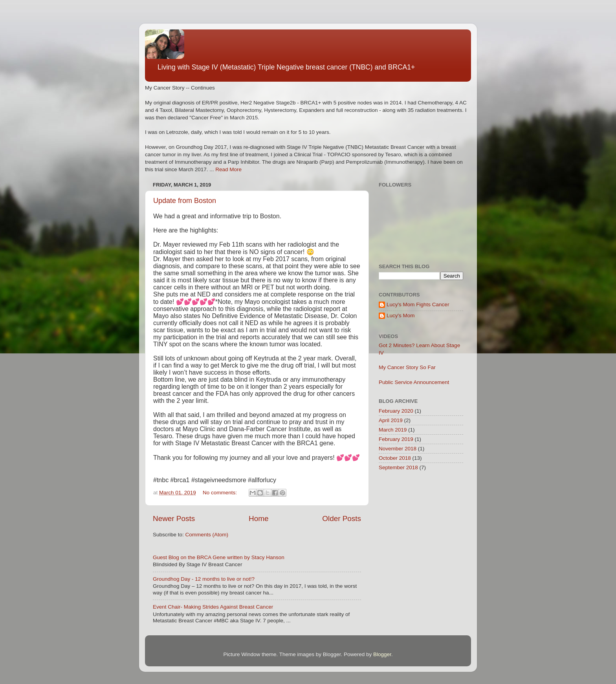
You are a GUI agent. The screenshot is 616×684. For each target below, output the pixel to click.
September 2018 (398, 467)
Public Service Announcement (414, 382)
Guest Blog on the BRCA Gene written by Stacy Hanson (219, 557)
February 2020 (396, 411)
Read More (228, 169)
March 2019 (393, 430)
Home (258, 518)
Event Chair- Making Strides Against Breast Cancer (213, 607)
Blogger (382, 654)
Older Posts (342, 518)
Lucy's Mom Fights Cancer (418, 305)
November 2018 (398, 449)
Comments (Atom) (207, 535)
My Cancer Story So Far (407, 367)
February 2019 (396, 439)
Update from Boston (185, 201)
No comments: (221, 493)
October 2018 (395, 458)
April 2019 (391, 420)
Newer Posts (174, 518)
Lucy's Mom (401, 315)
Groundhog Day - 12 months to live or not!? (204, 579)
